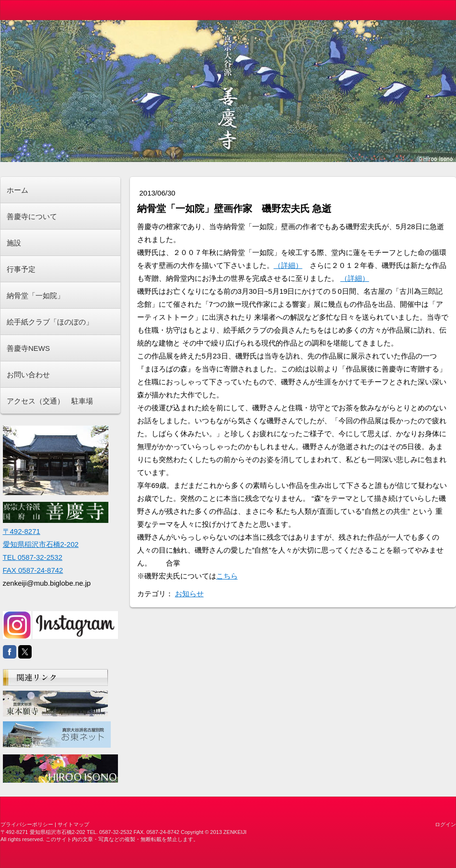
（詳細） (288, 265)
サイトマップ (73, 824)
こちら (227, 576)
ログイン (445, 824)
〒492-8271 (22, 531)
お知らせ (189, 594)
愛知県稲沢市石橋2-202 (41, 544)
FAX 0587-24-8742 (33, 570)
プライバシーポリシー (27, 824)
